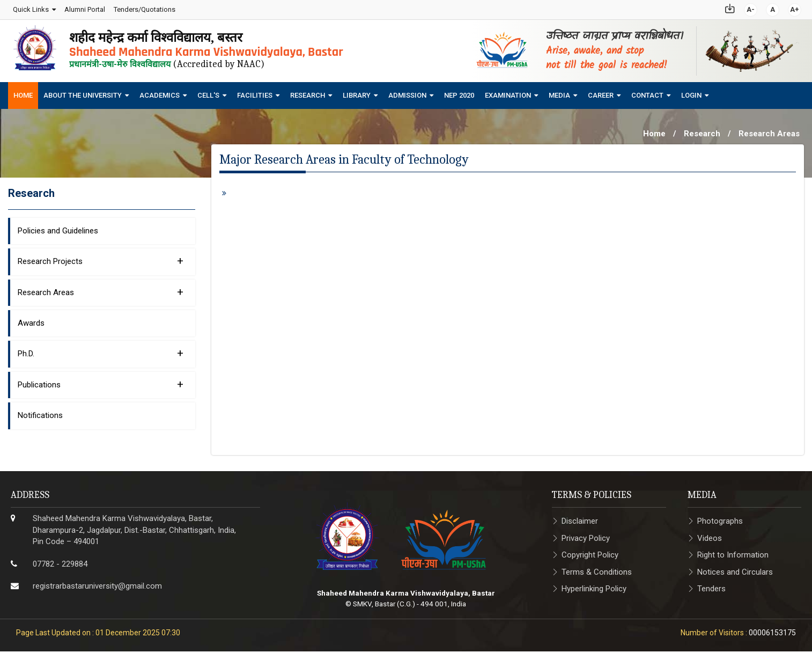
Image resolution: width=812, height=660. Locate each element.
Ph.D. (101, 350)
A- (751, 8)
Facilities (255, 93)
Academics (160, 93)
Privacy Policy (586, 535)
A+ (795, 8)
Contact (647, 93)
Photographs (720, 518)
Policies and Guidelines (58, 228)
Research (308, 93)
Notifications (40, 413)
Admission (407, 93)
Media (559, 93)
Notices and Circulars (735, 569)
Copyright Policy (590, 552)
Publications (101, 381)
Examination (508, 93)
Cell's (208, 93)
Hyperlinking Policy (594, 585)
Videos (710, 535)
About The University (83, 93)
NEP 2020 (459, 93)
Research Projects (101, 258)
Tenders (711, 585)
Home (23, 93)
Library (357, 93)
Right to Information (733, 552)
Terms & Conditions (597, 569)
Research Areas (769, 131)
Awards (31, 320)
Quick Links (30, 8)
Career (601, 93)
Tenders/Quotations (144, 8)
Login (691, 93)
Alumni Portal (84, 8)
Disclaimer (580, 518)
